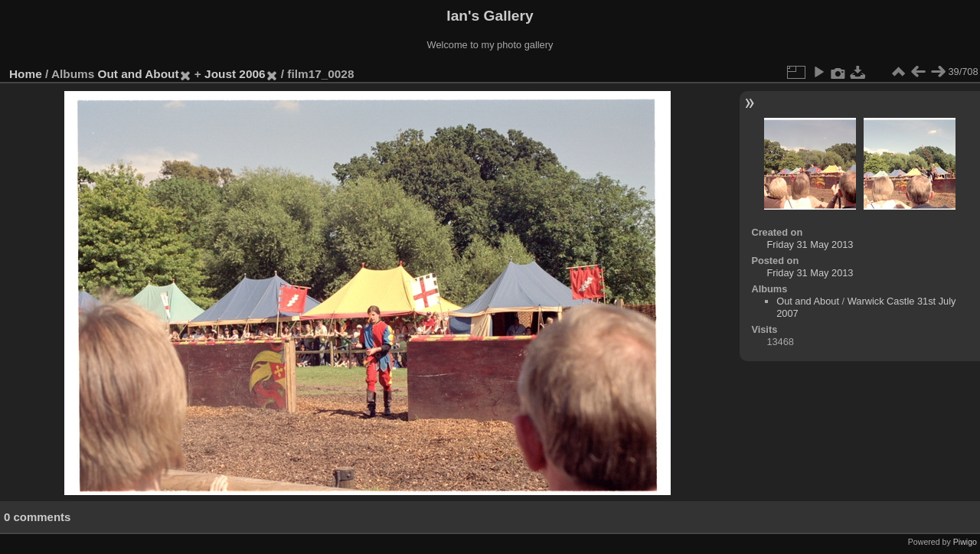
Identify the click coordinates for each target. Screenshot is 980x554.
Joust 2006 (235, 74)
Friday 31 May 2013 (810, 244)
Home (26, 74)
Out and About (139, 74)
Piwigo (965, 542)
